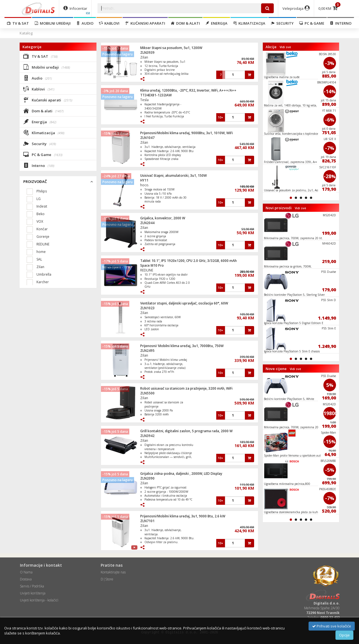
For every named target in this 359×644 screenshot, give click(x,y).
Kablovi (109, 23)
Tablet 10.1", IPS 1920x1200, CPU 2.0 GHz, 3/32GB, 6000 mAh (188, 261)
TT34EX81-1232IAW (156, 95)
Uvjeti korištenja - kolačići (39, 600)
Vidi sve (285, 47)
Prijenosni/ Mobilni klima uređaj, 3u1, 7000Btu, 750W (182, 346)
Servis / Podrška (32, 586)
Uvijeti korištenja (33, 593)
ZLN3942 (147, 436)
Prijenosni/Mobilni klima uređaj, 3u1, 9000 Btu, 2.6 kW (183, 516)
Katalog (26, 33)
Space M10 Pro (152, 265)
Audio (85, 23)
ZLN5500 (147, 393)
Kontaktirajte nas (113, 572)
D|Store (107, 579)
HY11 (144, 180)
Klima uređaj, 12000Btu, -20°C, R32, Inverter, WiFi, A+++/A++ (188, 90)
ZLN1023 (147, 308)
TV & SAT (18, 23)
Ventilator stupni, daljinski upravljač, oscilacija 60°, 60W (184, 303)
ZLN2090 (147, 478)
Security (282, 23)
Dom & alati (185, 23)
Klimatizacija (249, 23)
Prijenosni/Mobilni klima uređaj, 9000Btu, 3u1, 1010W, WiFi (187, 133)
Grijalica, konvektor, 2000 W (163, 218)
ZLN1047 (147, 138)
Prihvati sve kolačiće (332, 626)
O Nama (26, 572)
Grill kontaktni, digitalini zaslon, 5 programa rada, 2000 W (186, 431)
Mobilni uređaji (53, 23)
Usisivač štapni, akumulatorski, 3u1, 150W (173, 175)
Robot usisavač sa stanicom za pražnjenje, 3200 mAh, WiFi (186, 388)
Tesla (144, 100)
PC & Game (312, 23)
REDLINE (147, 270)
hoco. (145, 185)
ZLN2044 (147, 223)
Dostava (26, 579)
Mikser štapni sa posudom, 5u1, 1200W (171, 48)
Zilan (144, 57)
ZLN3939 (147, 53)
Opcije (344, 635)
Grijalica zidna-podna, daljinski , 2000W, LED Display (181, 474)
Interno (341, 23)
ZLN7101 (147, 521)
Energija (217, 23)
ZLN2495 (147, 351)
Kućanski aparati (145, 23)
